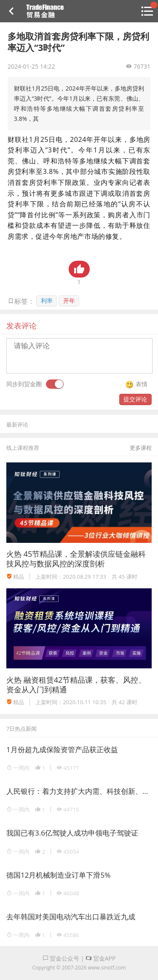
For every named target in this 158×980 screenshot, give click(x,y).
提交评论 (135, 399)
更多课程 (141, 448)
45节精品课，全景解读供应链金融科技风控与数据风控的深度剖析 (76, 559)
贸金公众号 (61, 958)
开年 (69, 300)
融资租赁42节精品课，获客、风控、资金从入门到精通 (76, 685)
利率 (47, 300)
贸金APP (100, 958)
